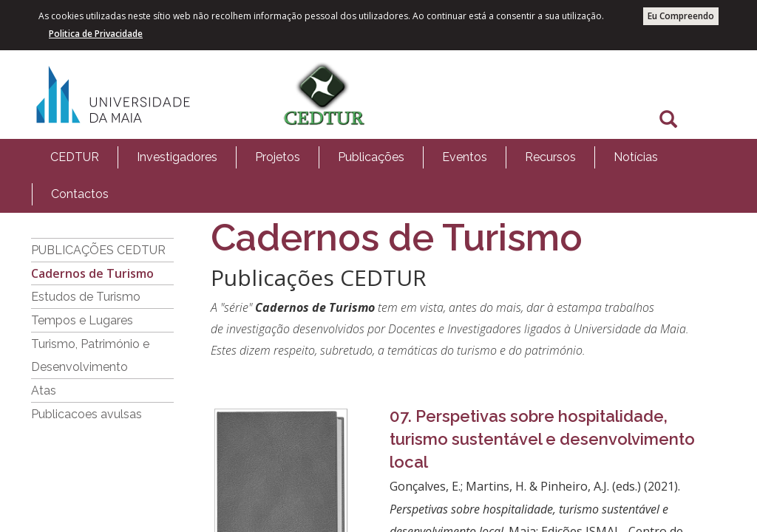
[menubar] (378, 176)
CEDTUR (75, 157)
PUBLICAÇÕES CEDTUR (98, 250)
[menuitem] (75, 157)
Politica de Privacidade (96, 34)
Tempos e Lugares (82, 320)
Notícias (636, 157)
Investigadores (177, 157)
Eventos (465, 157)
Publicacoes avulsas (86, 414)
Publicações (371, 157)
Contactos (80, 194)
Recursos (550, 157)
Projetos (278, 157)
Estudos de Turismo (86, 297)
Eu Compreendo (681, 16)
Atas (44, 391)
